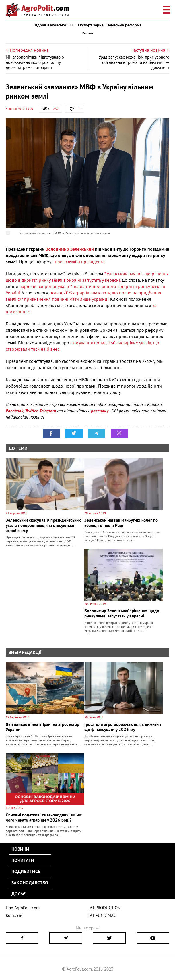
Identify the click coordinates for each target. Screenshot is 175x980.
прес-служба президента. (80, 262)
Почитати (23, 860)
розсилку (100, 411)
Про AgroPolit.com (23, 908)
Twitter (31, 411)
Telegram (48, 411)
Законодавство (30, 883)
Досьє (19, 894)
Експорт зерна (91, 25)
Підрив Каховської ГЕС (54, 25)
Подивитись (26, 871)
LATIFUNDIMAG (102, 915)
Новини (20, 849)
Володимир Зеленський (70, 249)
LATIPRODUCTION (104, 908)
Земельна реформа (124, 25)
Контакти (14, 915)
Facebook (14, 411)
